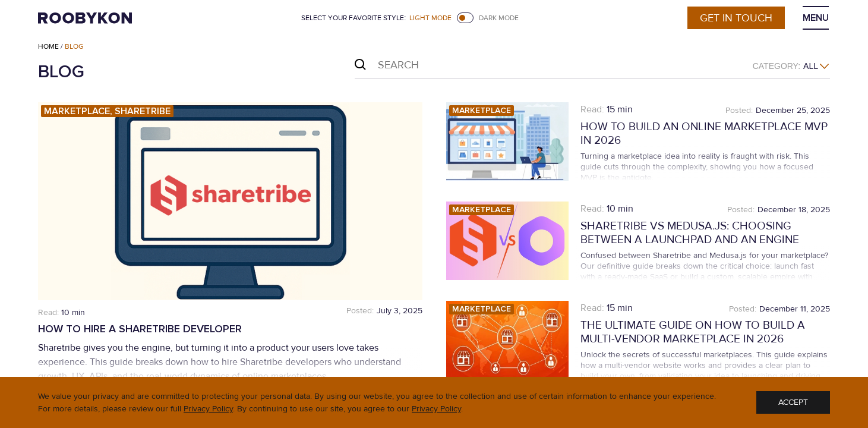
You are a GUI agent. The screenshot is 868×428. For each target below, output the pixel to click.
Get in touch (736, 18)
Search (360, 65)
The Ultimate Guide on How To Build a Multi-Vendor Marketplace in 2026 (693, 332)
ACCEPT (793, 402)
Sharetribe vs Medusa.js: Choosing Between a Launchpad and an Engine (690, 233)
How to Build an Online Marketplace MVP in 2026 (704, 134)
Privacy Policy (208, 409)
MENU (816, 18)
